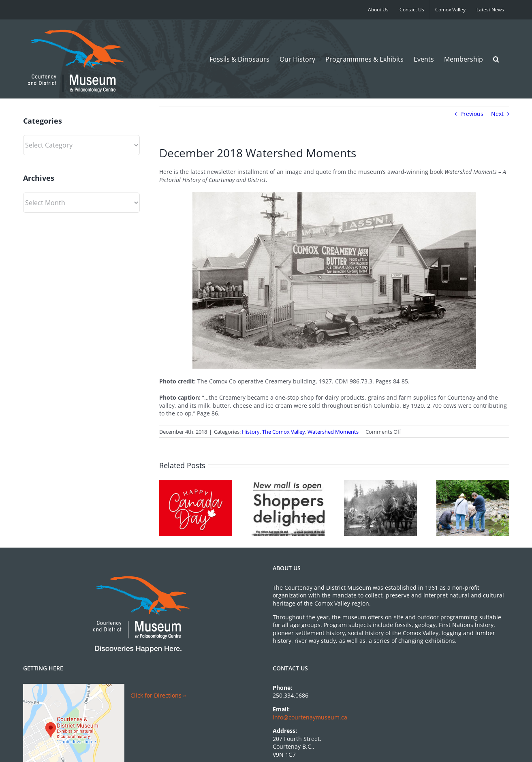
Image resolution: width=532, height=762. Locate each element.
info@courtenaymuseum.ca (310, 717)
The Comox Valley (284, 432)
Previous (472, 114)
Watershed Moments (333, 432)
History (251, 432)
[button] (496, 59)
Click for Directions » (158, 695)
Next (497, 114)
